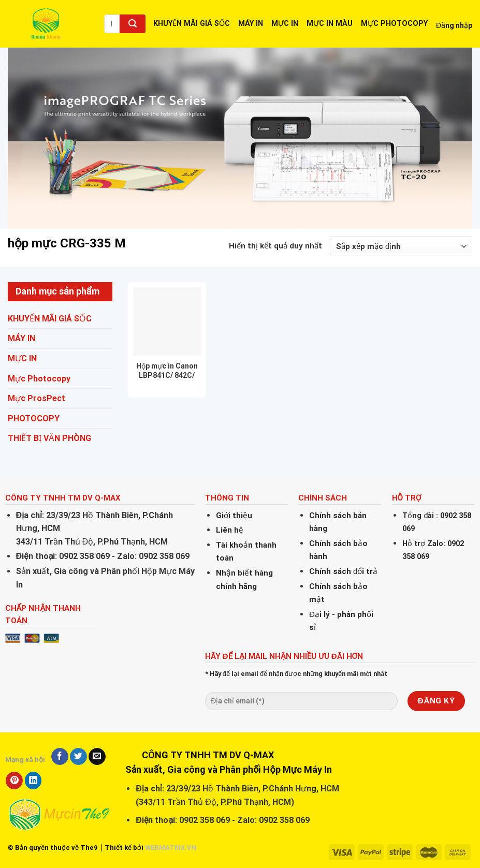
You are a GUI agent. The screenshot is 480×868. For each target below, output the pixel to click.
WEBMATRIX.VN (171, 848)
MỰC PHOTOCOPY (394, 24)
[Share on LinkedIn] (33, 781)
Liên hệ (230, 530)
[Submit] (133, 24)
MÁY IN (251, 24)
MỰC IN (285, 24)
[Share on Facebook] (60, 757)
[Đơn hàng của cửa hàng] (401, 246)
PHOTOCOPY (34, 418)
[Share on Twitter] (78, 757)
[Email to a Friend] (97, 757)
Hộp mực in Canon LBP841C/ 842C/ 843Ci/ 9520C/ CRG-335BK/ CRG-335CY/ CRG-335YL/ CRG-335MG (167, 371)
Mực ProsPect (37, 398)
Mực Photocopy (39, 379)
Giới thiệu (234, 516)
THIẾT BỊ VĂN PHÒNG (49, 438)
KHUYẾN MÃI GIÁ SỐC (192, 24)
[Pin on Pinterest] (14, 781)
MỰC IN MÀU (330, 24)
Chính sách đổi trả (343, 571)
